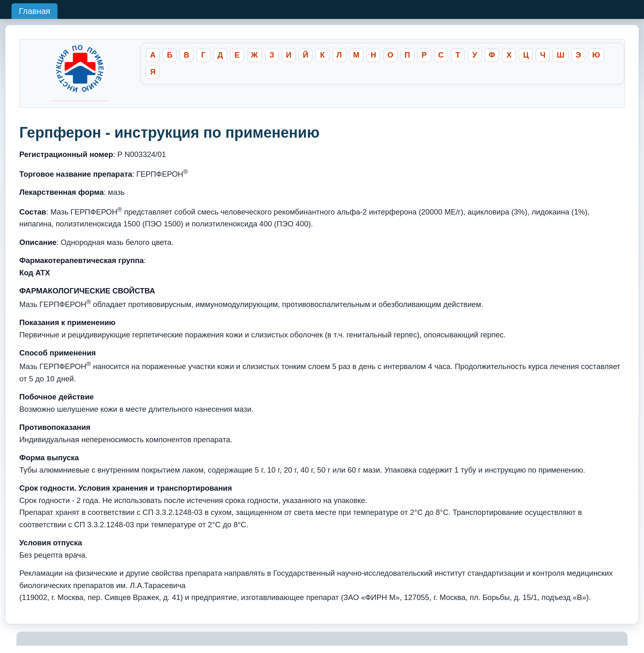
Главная (34, 11)
